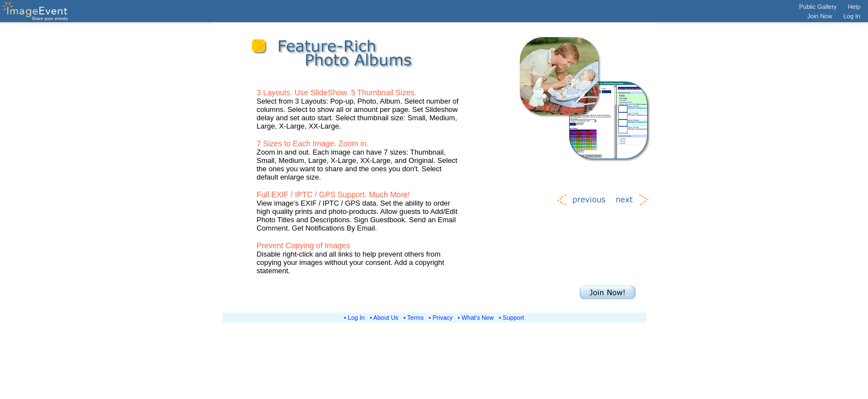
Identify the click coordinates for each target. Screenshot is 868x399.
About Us (386, 318)
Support (513, 318)
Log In (852, 16)
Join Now (820, 16)
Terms (416, 318)
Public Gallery (818, 7)
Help (854, 7)
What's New (478, 318)
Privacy (443, 318)
